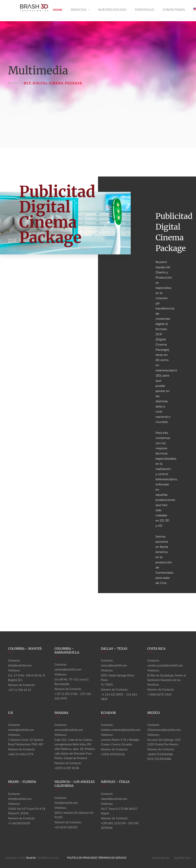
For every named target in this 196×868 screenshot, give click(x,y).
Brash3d (31, 858)
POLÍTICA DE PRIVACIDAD (82, 858)
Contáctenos (174, 10)
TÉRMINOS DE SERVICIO (112, 858)
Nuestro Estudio (112, 10)
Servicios (78, 10)
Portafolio (145, 10)
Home (58, 10)
